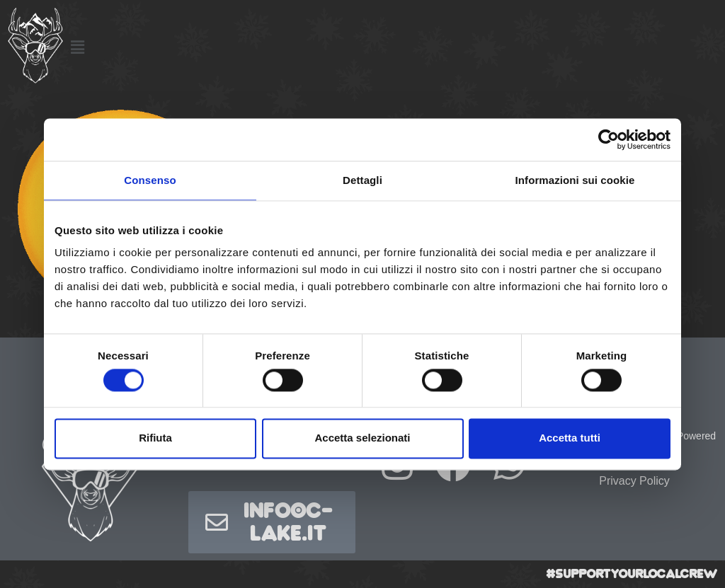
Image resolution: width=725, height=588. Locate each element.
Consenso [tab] (150, 180)
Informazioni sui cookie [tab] (575, 180)
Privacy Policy (634, 481)
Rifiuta (155, 438)
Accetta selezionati (362, 438)
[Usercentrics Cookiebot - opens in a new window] (609, 139)
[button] (77, 47)
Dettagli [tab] (362, 180)
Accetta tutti (570, 438)
